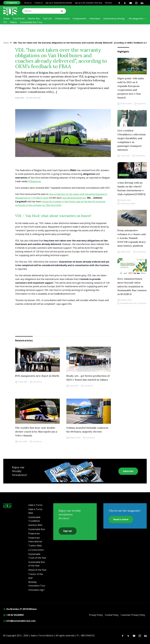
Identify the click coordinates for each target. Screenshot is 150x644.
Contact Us (38, 3)
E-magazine (12, 3)
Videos (13, 22)
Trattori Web (35, 546)
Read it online (121, 519)
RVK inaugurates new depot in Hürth (37, 376)
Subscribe (128, 471)
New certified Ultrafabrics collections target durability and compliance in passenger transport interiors (132, 140)
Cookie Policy (112, 615)
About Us (28, 3)
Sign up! (68, 531)
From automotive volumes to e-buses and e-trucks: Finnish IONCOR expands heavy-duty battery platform (132, 238)
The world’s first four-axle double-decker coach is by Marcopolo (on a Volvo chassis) (36, 432)
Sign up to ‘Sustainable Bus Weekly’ (59, 3)
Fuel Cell (47, 19)
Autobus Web (35, 525)
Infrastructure (62, 19)
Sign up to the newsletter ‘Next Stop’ (89, 3)
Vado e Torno (35, 505)
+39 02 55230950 (13, 615)
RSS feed (108, 3)
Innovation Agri (36, 590)
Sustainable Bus (37, 529)
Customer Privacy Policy (133, 615)
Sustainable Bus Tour (31, 22)
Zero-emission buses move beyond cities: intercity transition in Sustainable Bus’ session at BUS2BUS (132, 286)
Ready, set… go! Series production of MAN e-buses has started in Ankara (88, 378)
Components (79, 19)
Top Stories (19, 19)
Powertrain (34, 534)
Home (6, 19)
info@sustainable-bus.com (19, 621)
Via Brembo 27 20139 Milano (20, 609)
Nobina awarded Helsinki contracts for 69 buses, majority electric (87, 430)
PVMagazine (34, 181)
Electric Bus (34, 19)
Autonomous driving (114, 19)
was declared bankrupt (74, 198)
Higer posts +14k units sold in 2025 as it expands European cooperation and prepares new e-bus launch (131, 88)
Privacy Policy (96, 615)
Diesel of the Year (37, 570)
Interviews (95, 19)
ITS (5, 22)
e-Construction (36, 550)
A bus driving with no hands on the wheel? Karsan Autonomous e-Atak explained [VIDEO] (131, 188)
